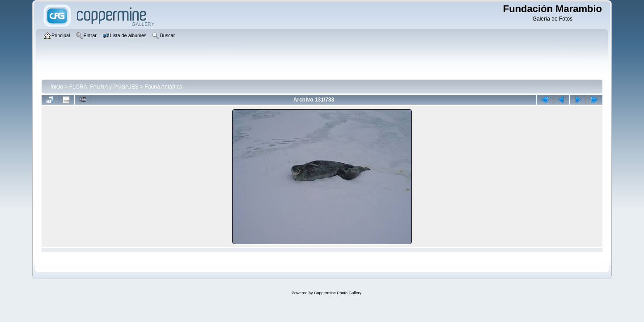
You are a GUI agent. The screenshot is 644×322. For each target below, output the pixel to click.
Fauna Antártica (164, 87)
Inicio (57, 87)
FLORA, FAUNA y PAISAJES (104, 87)
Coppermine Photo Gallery (338, 293)
